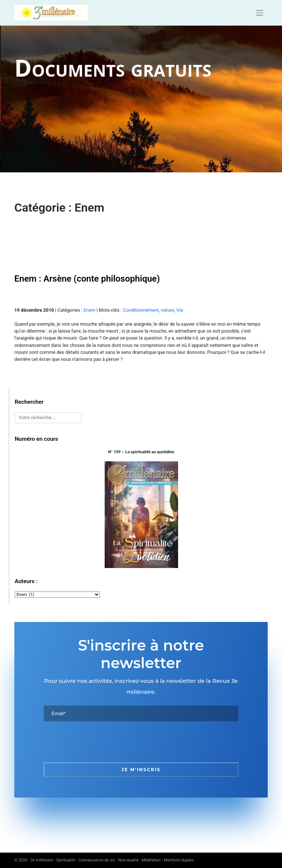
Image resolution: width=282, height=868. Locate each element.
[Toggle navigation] (260, 13)
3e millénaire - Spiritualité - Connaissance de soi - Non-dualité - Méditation (96, 860)
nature (167, 310)
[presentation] (100, 742)
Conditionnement (141, 310)
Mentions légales (179, 860)
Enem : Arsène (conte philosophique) (87, 279)
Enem (89, 310)
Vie (180, 310)
